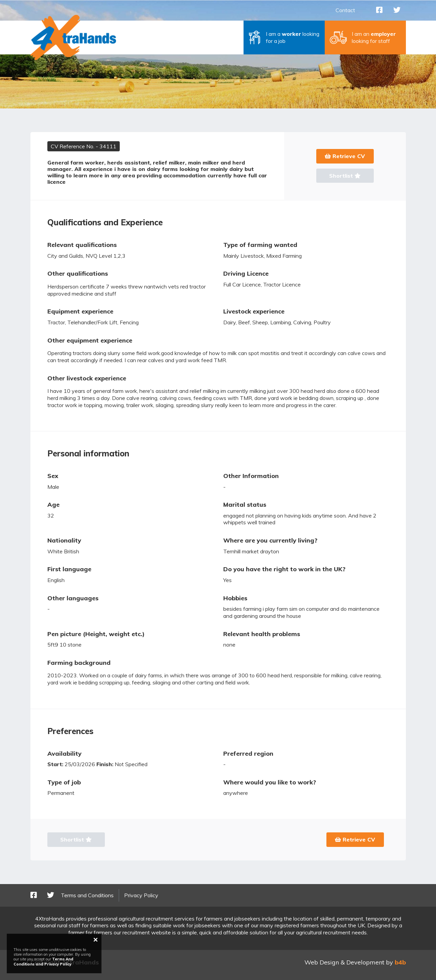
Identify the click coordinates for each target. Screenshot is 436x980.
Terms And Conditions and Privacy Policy (43, 961)
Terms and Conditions (87, 895)
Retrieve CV (345, 156)
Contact (345, 10)
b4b (400, 962)
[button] (284, 37)
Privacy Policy (141, 895)
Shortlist (345, 176)
